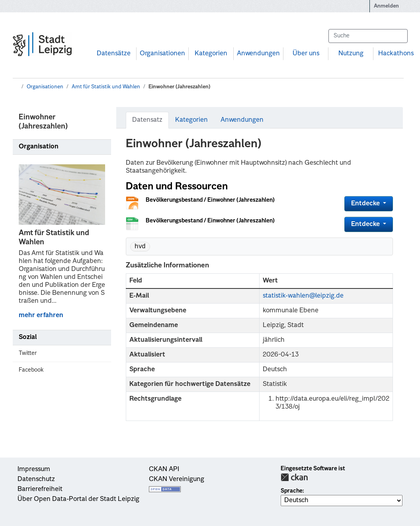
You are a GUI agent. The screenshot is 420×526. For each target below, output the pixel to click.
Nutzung (351, 54)
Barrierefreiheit (40, 489)
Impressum (34, 470)
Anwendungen (258, 54)
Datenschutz (36, 479)
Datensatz (147, 120)
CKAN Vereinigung (177, 479)
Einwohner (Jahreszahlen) (179, 87)
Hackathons (396, 54)
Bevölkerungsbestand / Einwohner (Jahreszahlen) (210, 200)
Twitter (28, 353)
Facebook (31, 370)
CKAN (294, 477)
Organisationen (162, 54)
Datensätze (114, 54)
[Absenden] (398, 36)
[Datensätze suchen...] (368, 36)
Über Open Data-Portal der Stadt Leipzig (78, 499)
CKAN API (164, 470)
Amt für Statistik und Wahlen (106, 87)
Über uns (306, 54)
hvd (140, 247)
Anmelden (386, 6)
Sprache (292, 491)
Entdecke (366, 204)
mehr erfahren (41, 316)
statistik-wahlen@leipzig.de (303, 296)
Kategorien (211, 54)
